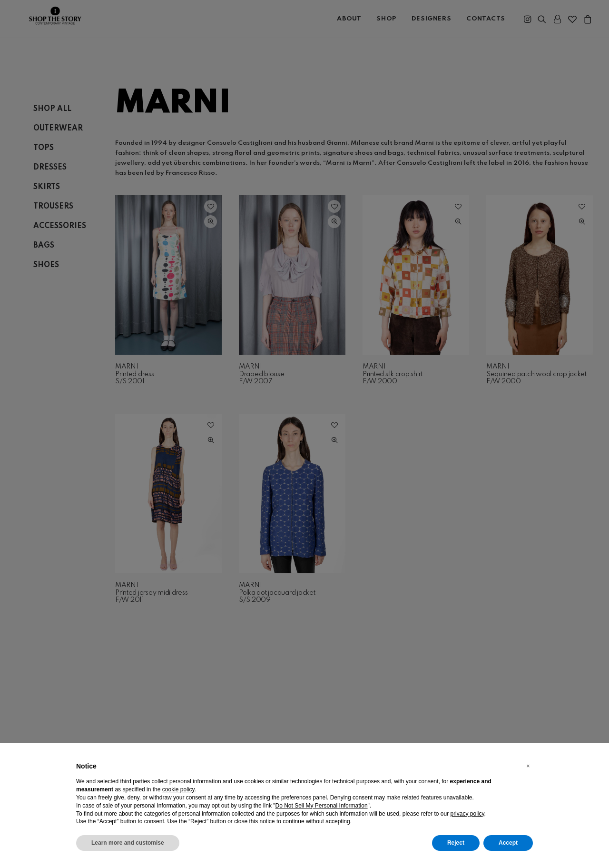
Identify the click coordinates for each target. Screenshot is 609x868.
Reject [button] (456, 843)
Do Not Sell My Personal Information (322, 806)
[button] (528, 766)
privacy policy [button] (467, 814)
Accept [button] (508, 843)
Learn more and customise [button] (128, 843)
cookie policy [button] (178, 789)
